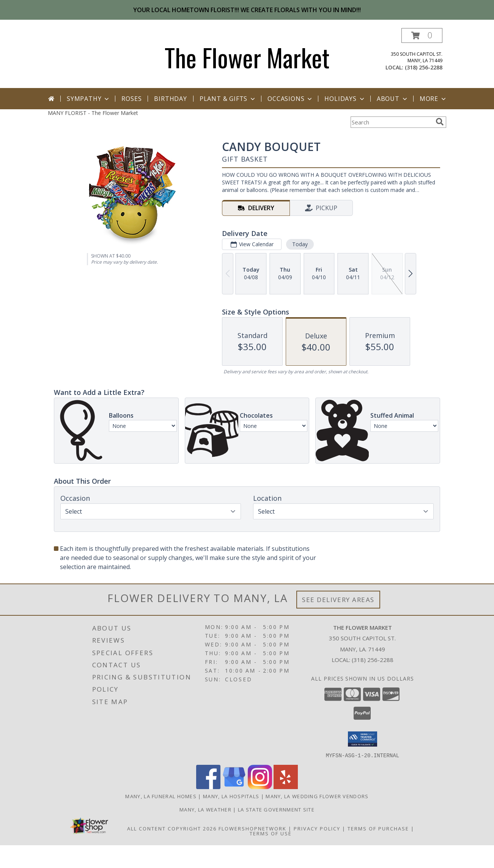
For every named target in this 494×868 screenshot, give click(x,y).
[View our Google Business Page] (234, 787)
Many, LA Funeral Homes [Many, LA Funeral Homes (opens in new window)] (161, 796)
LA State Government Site (276, 809)
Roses (131, 99)
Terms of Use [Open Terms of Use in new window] (271, 833)
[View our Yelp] (286, 787)
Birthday (170, 99)
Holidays (345, 99)
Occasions (290, 99)
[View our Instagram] (260, 787)
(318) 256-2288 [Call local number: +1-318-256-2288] (424, 67)
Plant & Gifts (228, 99)
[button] (422, 35)
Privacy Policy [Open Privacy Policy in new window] (317, 828)
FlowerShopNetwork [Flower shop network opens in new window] (253, 828)
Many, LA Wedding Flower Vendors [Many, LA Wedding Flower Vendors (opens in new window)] (317, 796)
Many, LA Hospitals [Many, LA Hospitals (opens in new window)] (231, 796)
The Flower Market (247, 57)
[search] (440, 122)
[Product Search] (392, 122)
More (433, 99)
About (393, 99)
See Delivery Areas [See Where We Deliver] (338, 600)
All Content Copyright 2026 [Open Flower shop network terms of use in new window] (172, 828)
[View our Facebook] (208, 787)
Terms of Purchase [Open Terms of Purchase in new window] (378, 828)
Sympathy (89, 99)
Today (300, 244)
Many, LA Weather (205, 809)
